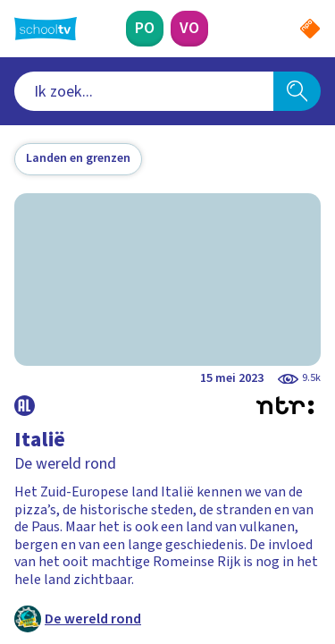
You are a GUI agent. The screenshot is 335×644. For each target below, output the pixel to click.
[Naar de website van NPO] (310, 29)
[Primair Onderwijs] (145, 29)
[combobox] (144, 91)
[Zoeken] (297, 91)
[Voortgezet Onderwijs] (189, 29)
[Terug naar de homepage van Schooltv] (46, 29)
